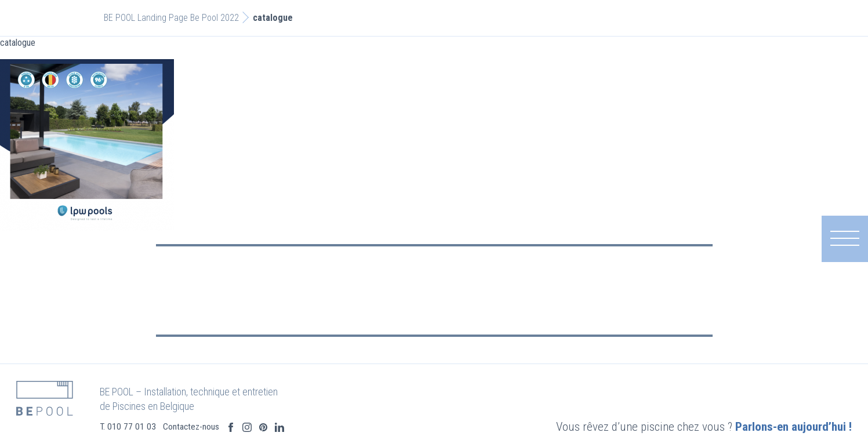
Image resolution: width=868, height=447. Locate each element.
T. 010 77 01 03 (158, 427)
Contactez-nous (221, 427)
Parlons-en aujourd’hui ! (763, 427)
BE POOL (119, 18)
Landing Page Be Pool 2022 (188, 18)
